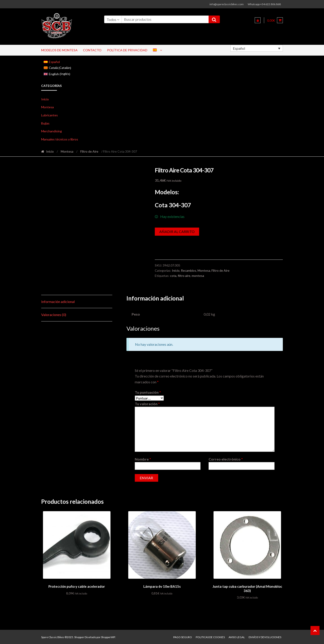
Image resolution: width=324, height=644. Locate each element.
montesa (198, 276)
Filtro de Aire (89, 151)
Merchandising (52, 131)
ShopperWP (108, 636)
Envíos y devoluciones (265, 636)
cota (173, 276)
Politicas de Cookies (210, 636)
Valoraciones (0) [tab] (54, 315)
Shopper (79, 636)
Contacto (92, 50)
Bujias (45, 123)
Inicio (45, 99)
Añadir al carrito (177, 232)
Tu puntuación (148, 392)
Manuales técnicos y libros (60, 139)
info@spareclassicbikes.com (227, 4)
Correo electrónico (226, 459)
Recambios (189, 270)
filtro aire (184, 276)
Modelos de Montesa (59, 50)
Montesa (47, 107)
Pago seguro (183, 636)
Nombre (143, 459)
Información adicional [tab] (58, 302)
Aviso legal (237, 636)
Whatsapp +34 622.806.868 (264, 4)
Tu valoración (147, 404)
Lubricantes (49, 115)
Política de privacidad (127, 50)
